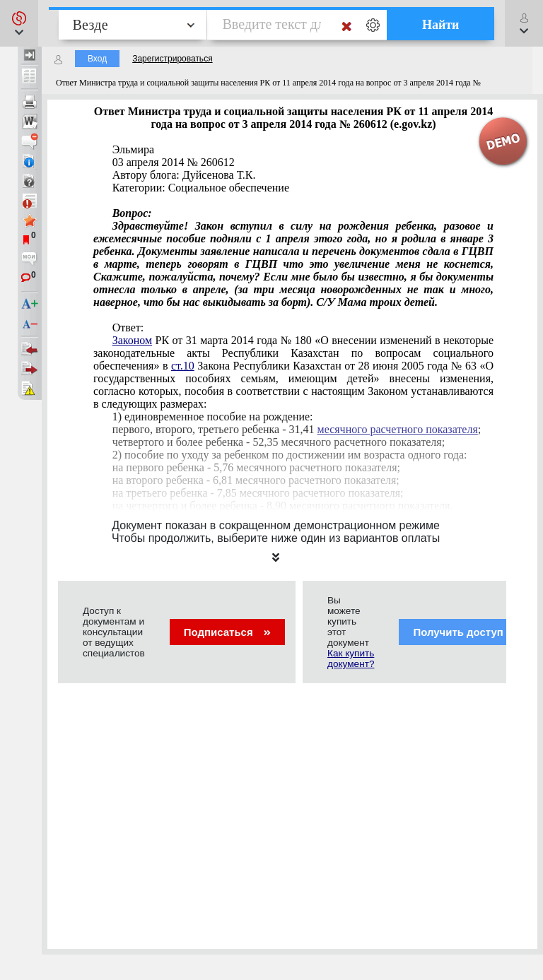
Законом (132, 340)
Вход (97, 59)
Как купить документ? (351, 659)
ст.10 (183, 366)
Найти (441, 25)
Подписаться (227, 632)
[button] (19, 23)
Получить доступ (467, 632)
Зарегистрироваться (172, 59)
